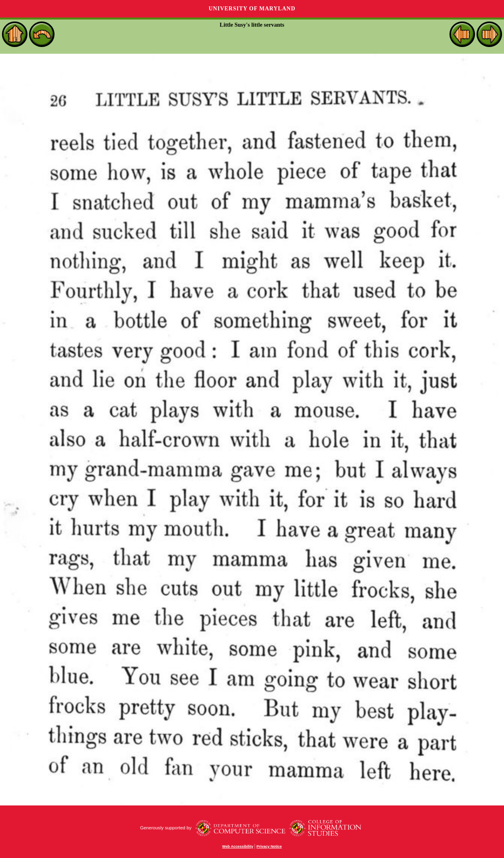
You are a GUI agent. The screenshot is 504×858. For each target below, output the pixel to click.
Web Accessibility (238, 846)
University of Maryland (252, 9)
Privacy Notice (269, 846)
